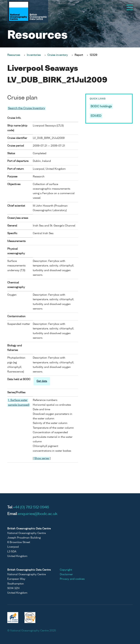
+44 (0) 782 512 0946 (31, 507)
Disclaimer (66, 574)
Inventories (34, 55)
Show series (42, 458)
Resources (14, 55)
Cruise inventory (58, 55)
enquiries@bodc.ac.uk (38, 514)
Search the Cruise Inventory (27, 108)
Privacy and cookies (72, 579)
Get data (42, 381)
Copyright (66, 570)
